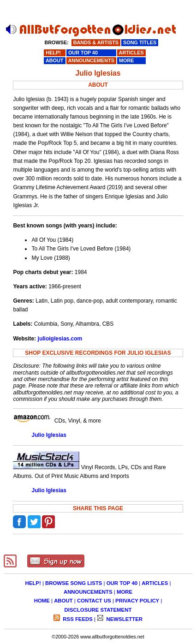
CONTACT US (94, 601)
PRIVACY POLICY (137, 601)
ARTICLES (155, 583)
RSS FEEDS (77, 619)
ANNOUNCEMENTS (88, 592)
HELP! (33, 583)
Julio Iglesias (49, 435)
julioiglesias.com (60, 339)
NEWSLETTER (124, 619)
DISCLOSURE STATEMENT (98, 610)
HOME (42, 601)
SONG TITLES (140, 42)
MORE (125, 592)
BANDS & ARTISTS (96, 42)
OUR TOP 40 (122, 583)
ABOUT (63, 601)
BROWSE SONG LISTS (74, 583)
